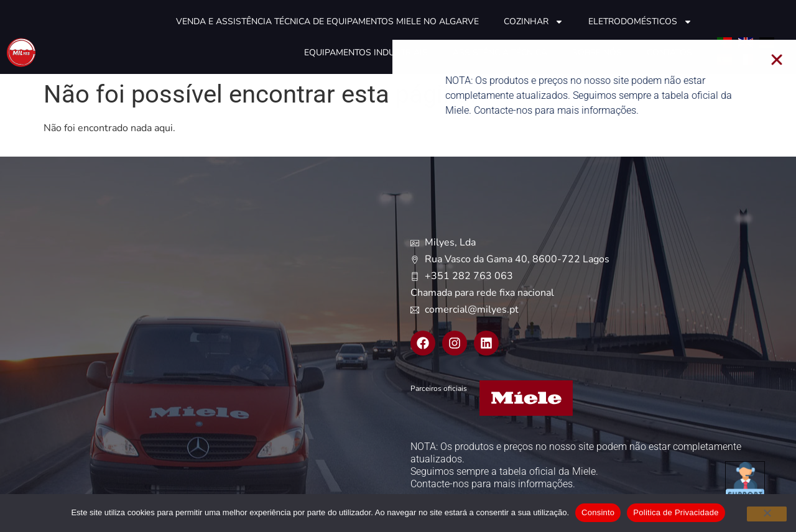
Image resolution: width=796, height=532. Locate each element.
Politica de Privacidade (676, 512)
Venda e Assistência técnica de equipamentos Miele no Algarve (327, 21)
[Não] (767, 514)
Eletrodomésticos (640, 22)
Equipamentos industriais (366, 53)
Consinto (598, 512)
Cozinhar (534, 22)
